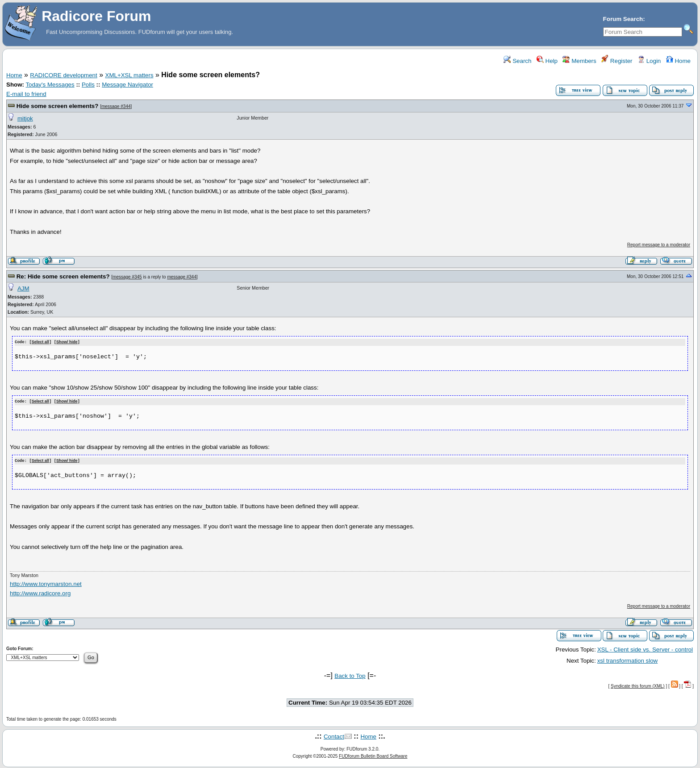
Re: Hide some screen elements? (63, 276)
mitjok (25, 118)
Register (617, 61)
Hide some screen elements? (58, 106)
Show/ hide (67, 342)
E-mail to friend (26, 94)
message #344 (116, 106)
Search (517, 61)
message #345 (127, 277)
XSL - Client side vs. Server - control (645, 649)
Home (678, 61)
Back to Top (350, 675)
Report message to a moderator (659, 245)
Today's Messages (50, 85)
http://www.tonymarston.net (46, 583)
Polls (88, 85)
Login (649, 61)
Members (579, 61)
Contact (334, 735)
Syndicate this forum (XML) (638, 685)
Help (547, 61)
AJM (23, 289)
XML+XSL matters (129, 75)
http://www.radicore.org (40, 592)
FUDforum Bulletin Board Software (373, 755)
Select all (40, 342)
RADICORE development (63, 75)
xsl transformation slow (628, 659)
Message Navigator (127, 85)
